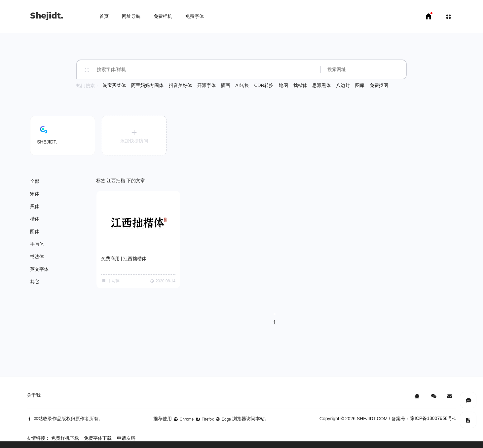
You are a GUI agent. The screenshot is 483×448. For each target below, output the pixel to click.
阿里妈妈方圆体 (147, 85)
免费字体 (195, 16)
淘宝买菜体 (114, 85)
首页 (104, 16)
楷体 (35, 219)
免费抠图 (379, 85)
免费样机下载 (65, 438)
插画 (225, 85)
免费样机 (163, 16)
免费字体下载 (98, 438)
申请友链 (126, 438)
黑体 (35, 206)
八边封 (343, 85)
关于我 (34, 395)
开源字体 (206, 85)
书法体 (37, 257)
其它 (35, 282)
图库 (360, 85)
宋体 (35, 194)
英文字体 (39, 269)
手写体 (37, 244)
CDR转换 (264, 85)
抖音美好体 (180, 85)
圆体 (35, 231)
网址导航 (131, 16)
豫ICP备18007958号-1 (433, 418)
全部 (35, 181)
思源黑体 (321, 85)
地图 (283, 85)
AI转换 (242, 85)
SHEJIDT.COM (372, 419)
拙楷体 (300, 85)
